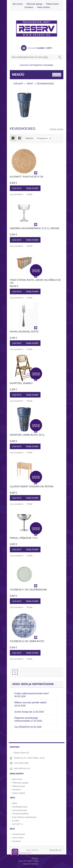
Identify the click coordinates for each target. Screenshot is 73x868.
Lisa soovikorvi (17, 194)
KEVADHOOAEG (45, 84)
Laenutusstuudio (20, 810)
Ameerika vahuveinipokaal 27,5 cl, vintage (35, 228)
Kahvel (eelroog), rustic (24, 332)
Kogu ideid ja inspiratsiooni (24, 817)
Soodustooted (19, 834)
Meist (15, 803)
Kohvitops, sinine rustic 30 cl (27, 435)
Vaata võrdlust (43, 7)
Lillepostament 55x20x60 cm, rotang (32, 487)
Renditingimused (20, 807)
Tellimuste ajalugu (34, 4)
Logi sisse (24, 65)
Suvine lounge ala (29, 712)
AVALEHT (18, 84)
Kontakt (16, 821)
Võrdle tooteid (56, 129)
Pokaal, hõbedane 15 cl (24, 538)
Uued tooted (18, 838)
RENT (30, 84)
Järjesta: (29, 138)
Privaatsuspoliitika (20, 814)
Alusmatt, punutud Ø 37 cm (26, 177)
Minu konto (18, 4)
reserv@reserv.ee (22, 768)
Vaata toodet (32, 188)
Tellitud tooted (52, 4)
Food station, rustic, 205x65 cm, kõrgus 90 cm (35, 281)
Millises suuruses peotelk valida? (31, 704)
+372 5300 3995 (21, 763)
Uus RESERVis (28, 727)
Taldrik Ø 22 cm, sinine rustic (27, 641)
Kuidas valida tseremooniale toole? (32, 695)
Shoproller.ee (55, 850)
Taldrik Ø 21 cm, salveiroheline (28, 590)
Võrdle (30, 194)
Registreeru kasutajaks (43, 65)
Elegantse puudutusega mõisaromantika (28, 719)
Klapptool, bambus (21, 383)
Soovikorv (29, 7)
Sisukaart (17, 841)
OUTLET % (17, 824)
